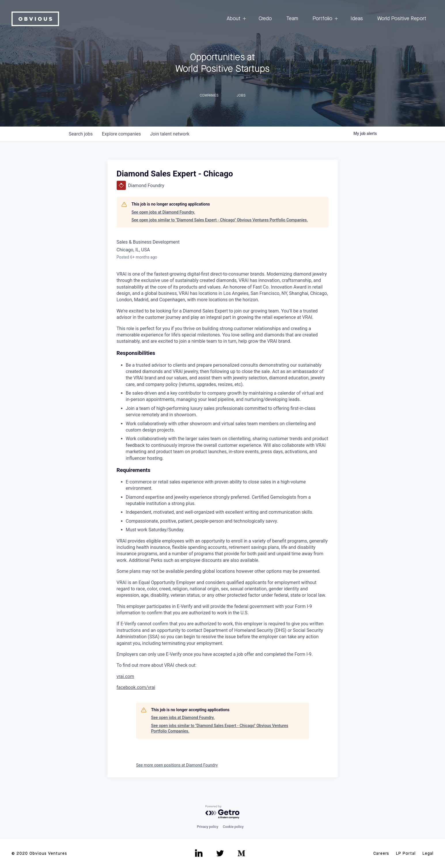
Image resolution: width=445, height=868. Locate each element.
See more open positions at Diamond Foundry (177, 765)
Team (292, 19)
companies (121, 134)
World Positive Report (402, 19)
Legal (428, 854)
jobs (81, 134)
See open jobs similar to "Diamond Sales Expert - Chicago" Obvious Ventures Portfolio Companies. (220, 220)
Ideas (357, 19)
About (235, 19)
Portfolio (324, 19)
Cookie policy (233, 827)
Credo (265, 19)
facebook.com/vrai (136, 687)
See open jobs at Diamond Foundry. (163, 212)
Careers (381, 854)
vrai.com (125, 676)
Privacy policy (207, 827)
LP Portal (406, 854)
